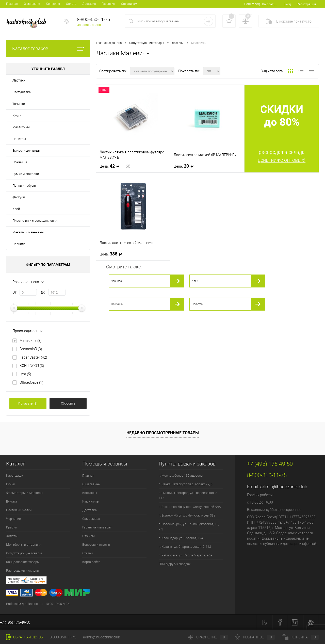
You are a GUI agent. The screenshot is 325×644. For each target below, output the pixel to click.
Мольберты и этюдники (24, 545)
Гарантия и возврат (97, 527)
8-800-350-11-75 (63, 637)
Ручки (11, 484)
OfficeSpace (31, 382)
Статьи (87, 553)
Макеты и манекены (28, 232)
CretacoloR (31, 349)
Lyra (25, 374)
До (43, 292)
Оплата (71, 4)
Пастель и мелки (19, 510)
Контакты (53, 4)
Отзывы (88, 536)
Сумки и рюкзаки (26, 174)
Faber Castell (33, 357)
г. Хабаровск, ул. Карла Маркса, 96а (185, 555)
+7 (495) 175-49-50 (15, 622)
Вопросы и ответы (96, 545)
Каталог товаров (48, 48)
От (14, 292)
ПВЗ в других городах (175, 564)
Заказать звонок (90, 25)
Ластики (19, 80)
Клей (16, 209)
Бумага (12, 501)
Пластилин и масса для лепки (35, 221)
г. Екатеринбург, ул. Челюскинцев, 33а (187, 515)
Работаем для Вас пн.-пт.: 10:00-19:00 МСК (38, 604)
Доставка (89, 4)
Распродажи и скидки (22, 570)
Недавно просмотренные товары (163, 433)
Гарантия (108, 4)
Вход (287, 4)
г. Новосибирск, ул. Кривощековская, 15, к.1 (189, 527)
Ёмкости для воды (26, 150)
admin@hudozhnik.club (284, 487)
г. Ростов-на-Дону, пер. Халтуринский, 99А (190, 507)
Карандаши (15, 476)
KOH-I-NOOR (32, 366)
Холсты (12, 536)
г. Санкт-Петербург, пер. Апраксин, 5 (185, 484)
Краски (12, 527)
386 (112, 254)
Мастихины (21, 127)
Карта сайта (91, 562)
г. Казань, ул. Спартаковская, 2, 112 (185, 547)
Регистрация (306, 4)
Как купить (91, 501)
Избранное (255, 637)
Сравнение (208, 637)
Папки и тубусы (24, 186)
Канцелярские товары (23, 562)
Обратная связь (25, 637)
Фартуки (19, 197)
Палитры (19, 139)
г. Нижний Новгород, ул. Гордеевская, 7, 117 (188, 495)
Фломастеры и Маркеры (25, 493)
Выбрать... (270, 4)
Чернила (19, 244)
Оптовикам (129, 4)
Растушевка (22, 92)
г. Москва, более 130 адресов (181, 476)
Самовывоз (91, 519)
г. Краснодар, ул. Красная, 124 (181, 538)
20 (185, 166)
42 (115, 166)
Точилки (19, 104)
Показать (28, 403)
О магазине (32, 4)
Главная (12, 4)
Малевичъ (31, 341)
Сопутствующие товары (24, 553)
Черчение (13, 519)
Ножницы (20, 162)
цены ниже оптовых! (282, 160)
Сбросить (68, 403)
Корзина (300, 637)
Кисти (17, 115)
